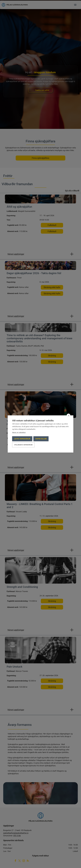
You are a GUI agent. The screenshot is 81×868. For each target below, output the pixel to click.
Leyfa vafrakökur (22, 439)
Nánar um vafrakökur (19, 433)
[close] (68, 416)
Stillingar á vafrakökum (23, 445)
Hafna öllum (41, 439)
